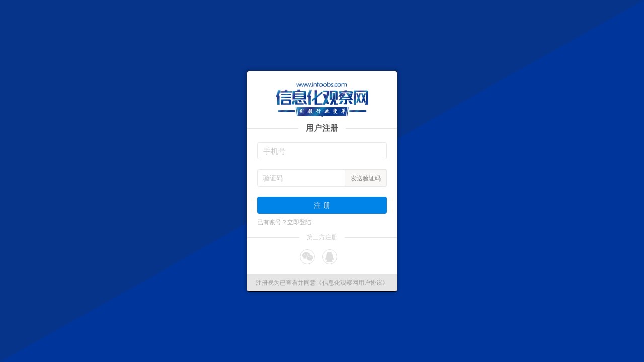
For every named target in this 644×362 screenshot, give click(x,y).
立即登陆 (299, 222)
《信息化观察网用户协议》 (352, 283)
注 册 (322, 205)
